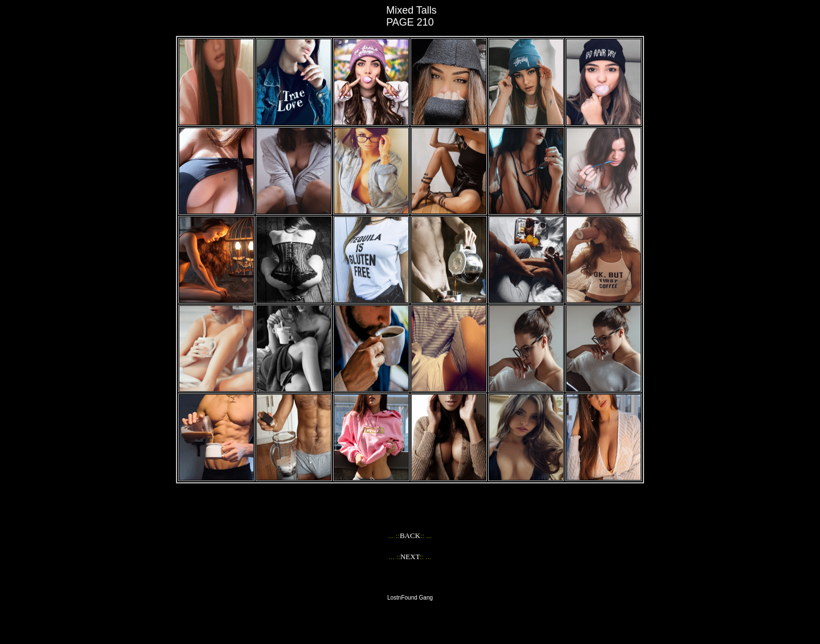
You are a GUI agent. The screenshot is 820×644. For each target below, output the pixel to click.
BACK (410, 536)
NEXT (410, 557)
